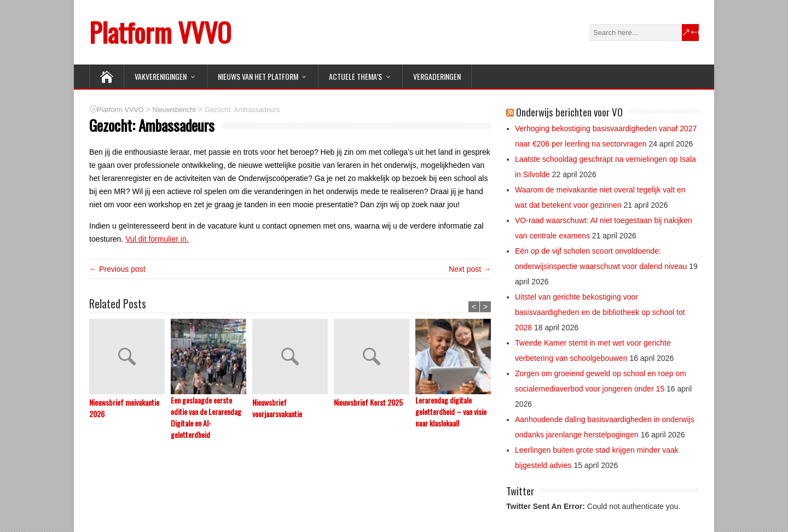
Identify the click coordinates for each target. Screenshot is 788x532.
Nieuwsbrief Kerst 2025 (368, 402)
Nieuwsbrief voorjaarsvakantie (277, 408)
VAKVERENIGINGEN (161, 76)
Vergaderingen (437, 76)
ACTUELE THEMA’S (355, 76)
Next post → (470, 269)
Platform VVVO (160, 32)
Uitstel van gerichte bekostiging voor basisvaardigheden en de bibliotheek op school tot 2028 (600, 312)
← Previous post (117, 269)
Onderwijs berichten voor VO (569, 112)
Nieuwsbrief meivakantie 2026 (124, 408)
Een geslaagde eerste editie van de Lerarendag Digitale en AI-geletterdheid (206, 417)
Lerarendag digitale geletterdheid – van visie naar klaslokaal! (451, 411)
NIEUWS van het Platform (258, 76)
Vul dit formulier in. (157, 239)
